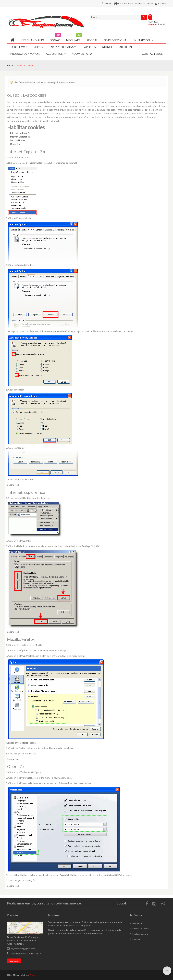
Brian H (33, 975)
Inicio (10, 65)
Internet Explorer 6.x (20, 137)
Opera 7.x (15, 144)
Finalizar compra (140, 934)
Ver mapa (14, 961)
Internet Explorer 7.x (20, 133)
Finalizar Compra (145, 3)
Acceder (162, 3)
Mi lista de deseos (125, 3)
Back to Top (13, 485)
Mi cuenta (109, 3)
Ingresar (136, 939)
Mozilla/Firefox (18, 140)
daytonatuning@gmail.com (23, 949)
